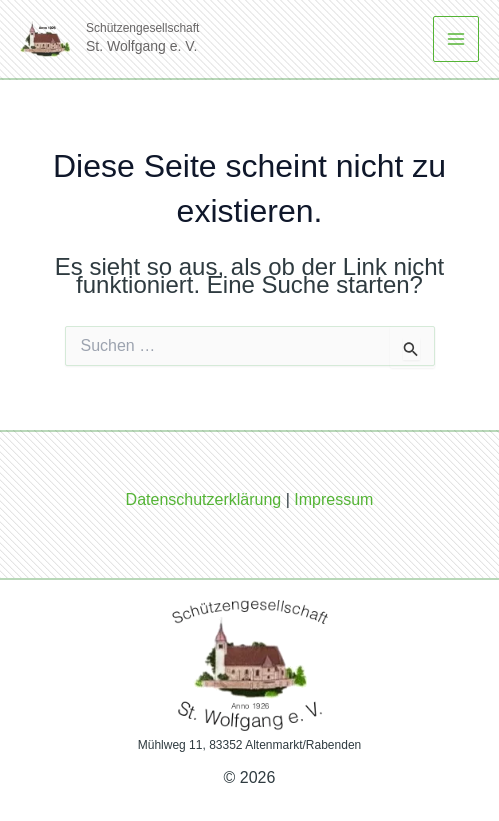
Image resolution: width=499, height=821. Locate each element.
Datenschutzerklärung (204, 499)
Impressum (333, 499)
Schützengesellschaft (142, 28)
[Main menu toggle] (456, 39)
